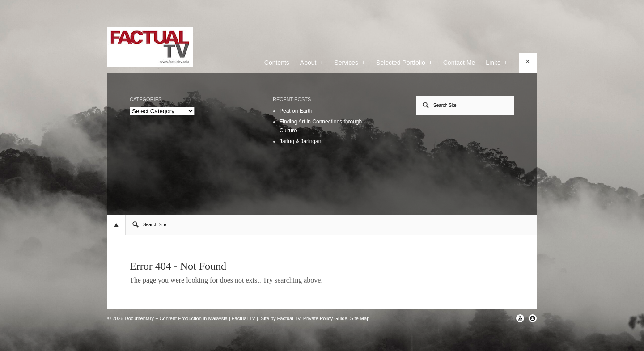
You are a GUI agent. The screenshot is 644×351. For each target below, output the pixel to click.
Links (497, 63)
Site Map (360, 318)
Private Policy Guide (325, 318)
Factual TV (289, 318)
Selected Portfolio (404, 63)
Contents (277, 63)
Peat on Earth (296, 111)
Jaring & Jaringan (300, 141)
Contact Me (459, 63)
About (312, 63)
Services (350, 63)
